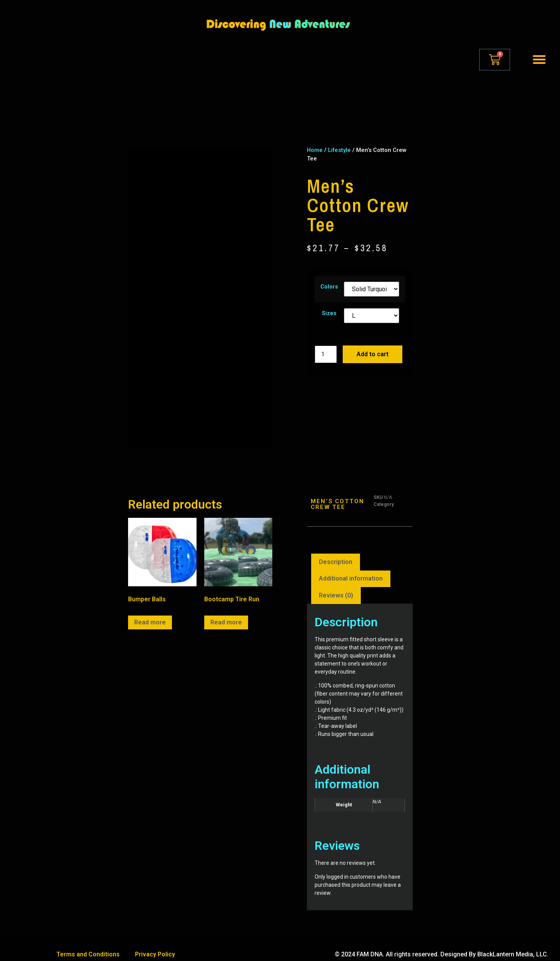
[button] (539, 59)
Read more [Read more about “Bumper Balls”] (150, 611)
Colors (329, 287)
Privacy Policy (155, 943)
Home (315, 150)
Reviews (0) (336, 585)
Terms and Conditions (88, 943)
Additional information (351, 568)
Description (336, 551)
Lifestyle (339, 150)
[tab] (336, 551)
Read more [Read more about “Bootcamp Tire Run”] (226, 611)
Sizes (329, 314)
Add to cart (372, 354)
